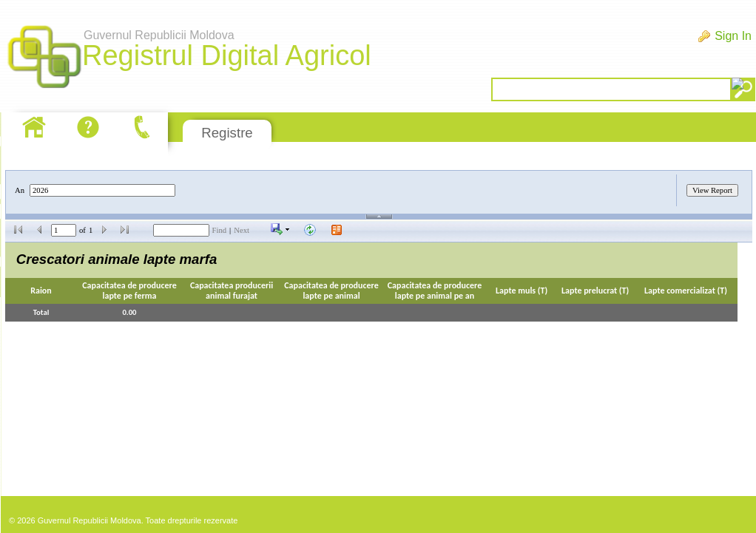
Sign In (733, 36)
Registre (227, 133)
